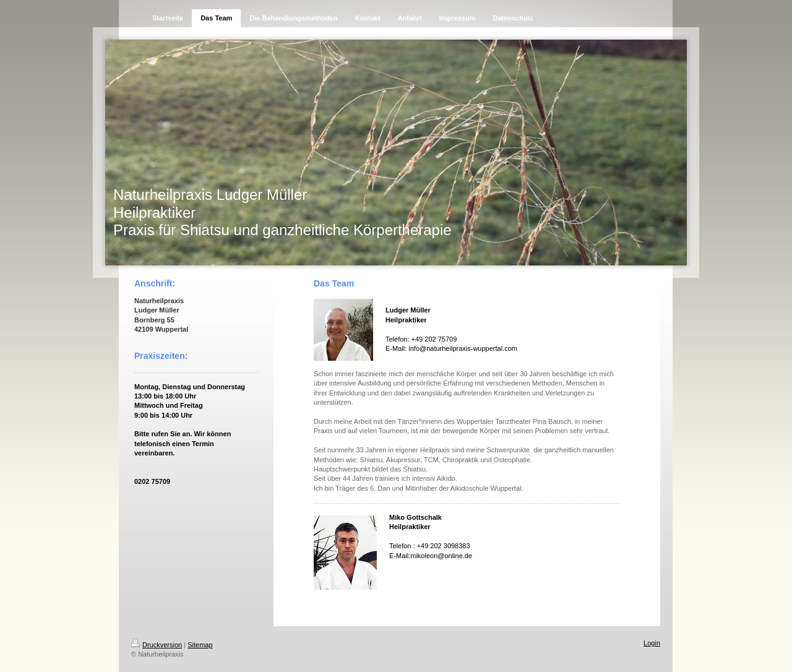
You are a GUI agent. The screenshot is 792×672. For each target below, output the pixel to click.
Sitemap (200, 645)
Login (652, 643)
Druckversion (157, 645)
